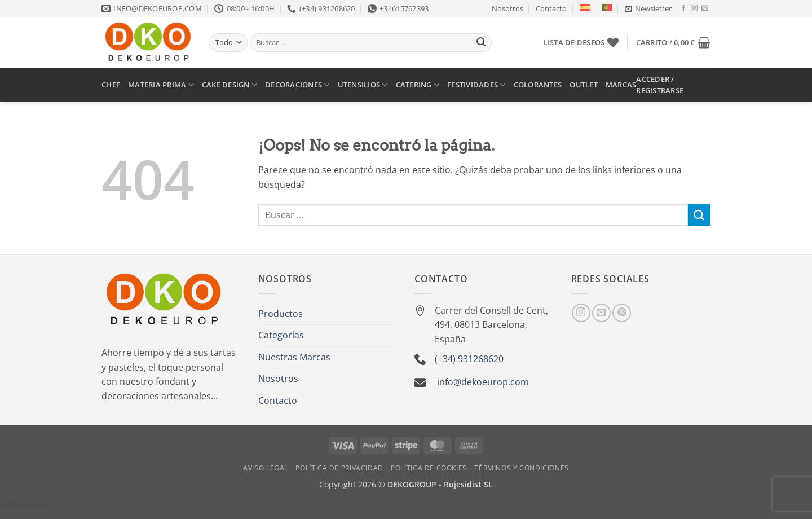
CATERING (418, 85)
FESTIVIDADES (476, 85)
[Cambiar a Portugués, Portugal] (607, 7)
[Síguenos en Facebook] (683, 8)
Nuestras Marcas (294, 357)
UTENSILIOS (363, 85)
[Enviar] (481, 43)
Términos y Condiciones (521, 468)
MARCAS (621, 85)
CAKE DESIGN (230, 85)
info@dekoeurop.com (483, 382)
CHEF (111, 85)
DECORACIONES (297, 85)
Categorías (281, 335)
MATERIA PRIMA (161, 85)
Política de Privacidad (339, 468)
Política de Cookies (429, 468)
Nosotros (507, 8)
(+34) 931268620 (469, 359)
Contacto (551, 8)
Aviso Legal (266, 468)
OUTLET (584, 85)
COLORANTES (538, 85)
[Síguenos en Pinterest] (622, 313)
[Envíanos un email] (705, 8)
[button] (648, 8)
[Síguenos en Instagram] (694, 8)
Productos (281, 314)
